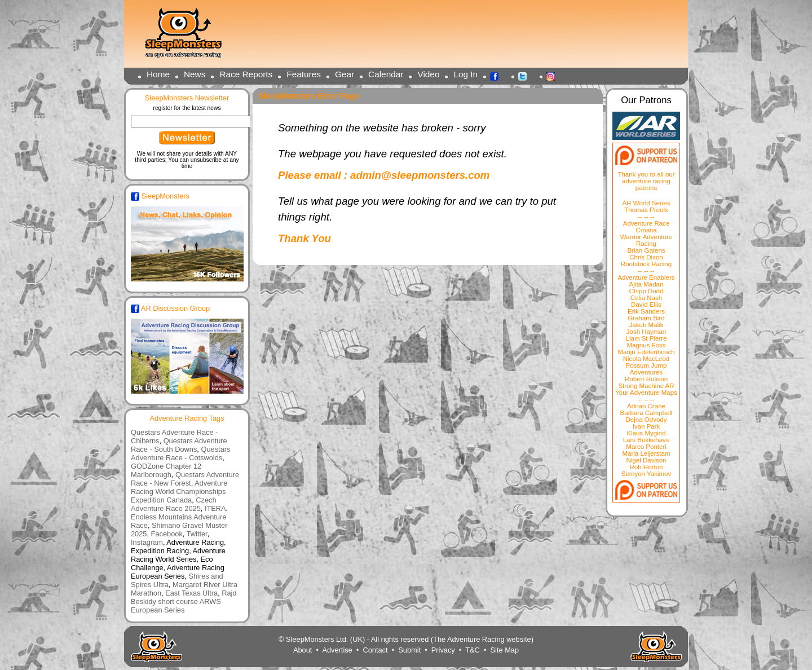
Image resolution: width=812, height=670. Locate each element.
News (195, 74)
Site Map (505, 650)
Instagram (554, 76)
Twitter (526, 76)
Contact (375, 650)
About (303, 650)
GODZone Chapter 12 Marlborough (166, 470)
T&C (473, 650)
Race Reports (246, 74)
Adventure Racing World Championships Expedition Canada (179, 492)
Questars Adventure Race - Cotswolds (180, 453)
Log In (465, 74)
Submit (409, 650)
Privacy (443, 650)
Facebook (497, 76)
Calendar (386, 74)
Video (428, 74)
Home (158, 74)
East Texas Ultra (191, 593)
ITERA (215, 508)
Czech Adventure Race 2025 (174, 504)
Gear (345, 74)
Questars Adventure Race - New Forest (185, 479)
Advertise (337, 650)
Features (304, 74)
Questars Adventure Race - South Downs (179, 445)
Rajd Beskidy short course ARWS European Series (184, 601)
